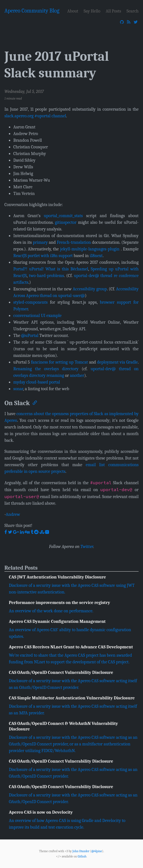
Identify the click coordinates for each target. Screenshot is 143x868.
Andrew (13, 514)
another (77, 375)
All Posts (113, 11)
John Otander (81, 851)
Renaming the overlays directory (46, 369)
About (73, 11)
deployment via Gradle (117, 362)
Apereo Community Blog (32, 11)
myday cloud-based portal (37, 382)
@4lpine (97, 851)
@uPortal (30, 336)
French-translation (74, 242)
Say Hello (92, 11)
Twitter (87, 547)
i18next (96, 256)
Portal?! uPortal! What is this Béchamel (51, 269)
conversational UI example (37, 316)
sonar (18, 389)
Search (132, 11)
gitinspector (66, 222)
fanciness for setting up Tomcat (60, 362)
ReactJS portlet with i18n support (43, 256)
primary (40, 242)
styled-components (30, 302)
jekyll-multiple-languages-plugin (90, 249)
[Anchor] (34, 402)
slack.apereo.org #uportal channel (35, 116)
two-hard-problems (46, 276)
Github (82, 856)
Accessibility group (90, 289)
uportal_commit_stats (63, 216)
